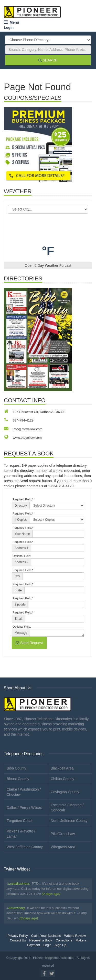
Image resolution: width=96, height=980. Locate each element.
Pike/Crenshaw (63, 834)
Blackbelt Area (62, 768)
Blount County (18, 779)
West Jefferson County (25, 847)
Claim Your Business (46, 936)
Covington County (65, 792)
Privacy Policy (18, 936)
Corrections (64, 940)
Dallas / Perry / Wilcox (24, 808)
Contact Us (18, 940)
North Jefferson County (69, 821)
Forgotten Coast (19, 821)
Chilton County (62, 779)
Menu (11, 22)
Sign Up (61, 945)
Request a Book (41, 940)
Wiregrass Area (63, 847)
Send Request (29, 643)
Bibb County (16, 768)
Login (9, 28)
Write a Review (75, 936)
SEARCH (48, 60)
